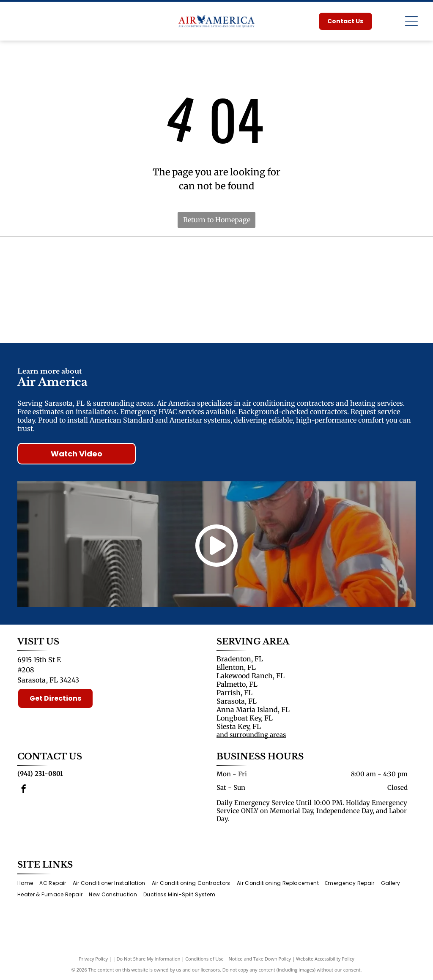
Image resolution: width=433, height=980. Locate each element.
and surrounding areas (251, 735)
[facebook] (24, 790)
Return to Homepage (217, 220)
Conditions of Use (204, 959)
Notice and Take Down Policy (260, 959)
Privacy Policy (93, 959)
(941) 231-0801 (40, 774)
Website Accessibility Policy (325, 959)
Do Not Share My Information (149, 959)
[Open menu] (411, 21)
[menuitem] (28, 883)
